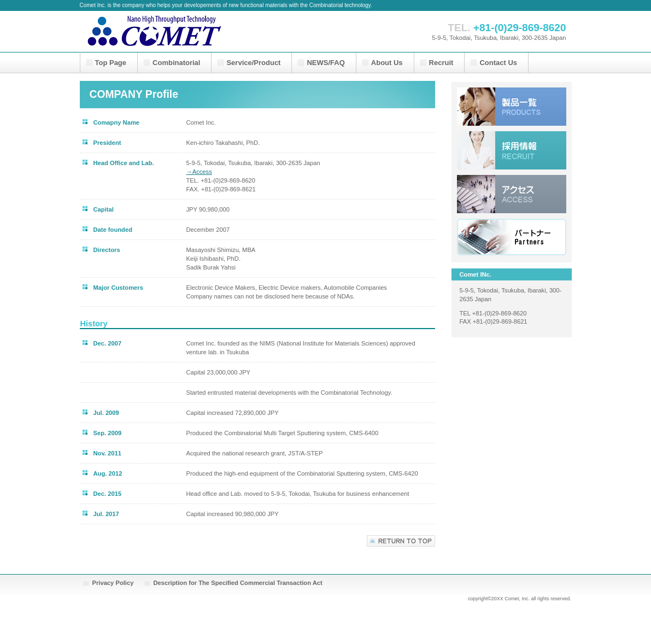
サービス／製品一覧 (512, 107)
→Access (199, 172)
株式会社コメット (189, 31)
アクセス (512, 194)
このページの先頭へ (401, 541)
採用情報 (512, 150)
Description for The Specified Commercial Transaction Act (238, 583)
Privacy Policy (113, 583)
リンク (512, 238)
